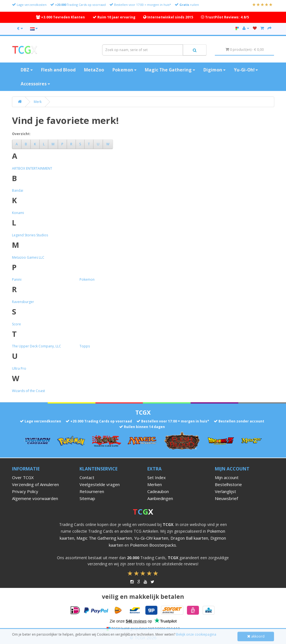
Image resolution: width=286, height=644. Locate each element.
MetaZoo (94, 70)
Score (16, 324)
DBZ (27, 70)
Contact (87, 477)
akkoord (256, 636)
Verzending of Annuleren (35, 484)
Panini (17, 279)
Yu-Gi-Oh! (246, 70)
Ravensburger (23, 302)
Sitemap (87, 498)
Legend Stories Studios (30, 235)
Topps (85, 346)
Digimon (214, 70)
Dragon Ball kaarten (189, 538)
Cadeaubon (158, 491)
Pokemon (124, 70)
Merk (38, 102)
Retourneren (92, 491)
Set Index (157, 477)
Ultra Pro (19, 368)
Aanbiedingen (160, 498)
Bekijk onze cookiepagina (196, 634)
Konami (18, 213)
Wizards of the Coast (28, 391)
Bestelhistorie (228, 484)
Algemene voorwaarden (35, 498)
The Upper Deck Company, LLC (37, 346)
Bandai (18, 190)
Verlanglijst (225, 491)
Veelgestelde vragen (100, 484)
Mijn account (227, 477)
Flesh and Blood (58, 70)
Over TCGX (23, 477)
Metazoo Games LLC (28, 257)
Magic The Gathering (170, 70)
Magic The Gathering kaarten (104, 538)
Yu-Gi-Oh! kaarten (151, 538)
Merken (155, 484)
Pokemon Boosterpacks (153, 545)
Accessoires (35, 84)
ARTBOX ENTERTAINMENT (32, 168)
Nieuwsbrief (226, 498)
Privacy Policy (25, 491)
